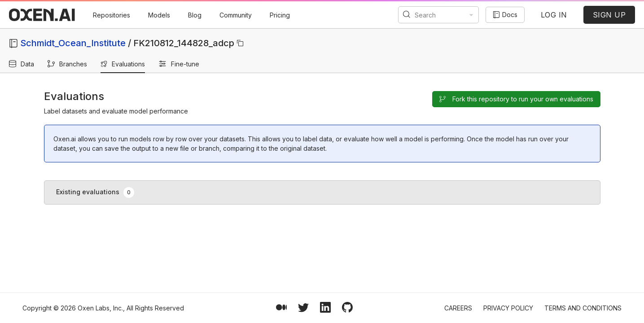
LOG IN (554, 15)
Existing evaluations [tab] (95, 192)
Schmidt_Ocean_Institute (73, 43)
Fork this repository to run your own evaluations (516, 99)
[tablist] (322, 192)
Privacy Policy (508, 308)
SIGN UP (609, 15)
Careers (458, 308)
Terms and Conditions (583, 308)
